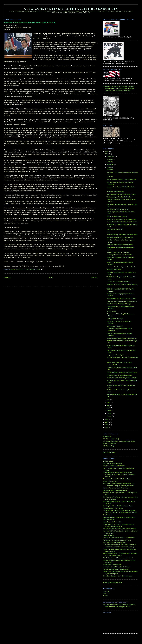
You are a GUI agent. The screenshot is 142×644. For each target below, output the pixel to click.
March (109, 411)
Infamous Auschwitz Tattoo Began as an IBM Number (119, 517)
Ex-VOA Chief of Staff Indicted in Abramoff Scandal (122, 222)
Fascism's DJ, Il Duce (113, 365)
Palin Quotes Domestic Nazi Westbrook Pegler (117, 479)
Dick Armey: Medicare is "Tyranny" (117, 217)
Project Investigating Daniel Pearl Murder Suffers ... (122, 338)
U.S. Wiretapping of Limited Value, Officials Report (122, 372)
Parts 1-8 (106, 591)
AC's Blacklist (107, 437)
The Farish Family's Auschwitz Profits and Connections (119, 529)
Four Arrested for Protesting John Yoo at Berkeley (121, 267)
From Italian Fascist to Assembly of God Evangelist (122, 378)
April (108, 408)
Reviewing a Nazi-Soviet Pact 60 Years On (119, 255)
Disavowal (110, 169)
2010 (107, 151)
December (110, 156)
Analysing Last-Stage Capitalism (116, 355)
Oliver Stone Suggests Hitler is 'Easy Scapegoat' (118, 576)
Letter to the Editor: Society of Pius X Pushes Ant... (122, 180)
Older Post (94, 278)
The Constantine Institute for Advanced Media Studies (119, 441)
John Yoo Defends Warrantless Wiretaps (119, 304)
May (108, 405)
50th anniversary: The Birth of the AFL (118, 209)
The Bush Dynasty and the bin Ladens (118, 252)
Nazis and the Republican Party (113, 464)
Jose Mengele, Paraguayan (115, 326)
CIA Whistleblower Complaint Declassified (119, 375)
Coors (108, 232)
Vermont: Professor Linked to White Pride (115, 488)
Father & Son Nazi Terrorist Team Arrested (116, 569)
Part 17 (105, 596)
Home (51, 278)
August (109, 167)
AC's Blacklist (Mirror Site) (111, 439)
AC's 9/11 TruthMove (109, 444)
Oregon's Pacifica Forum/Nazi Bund (114, 466)
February (110, 413)
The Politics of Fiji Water (114, 270)
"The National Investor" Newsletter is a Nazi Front (118, 558)
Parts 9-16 (106, 594)
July (108, 400)
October (109, 162)
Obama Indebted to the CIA (115, 229)
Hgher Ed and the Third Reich (112, 522)
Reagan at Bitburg (109, 535)
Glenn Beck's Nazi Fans (110, 481)
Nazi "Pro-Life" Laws (109, 452)
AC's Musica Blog (108, 446)
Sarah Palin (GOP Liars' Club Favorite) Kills (119, 245)
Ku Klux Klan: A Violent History (112, 565)
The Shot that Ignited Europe (115, 192)
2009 (107, 154)
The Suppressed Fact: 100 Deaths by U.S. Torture (121, 194)
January (109, 416)
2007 (107, 422)
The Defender (107, 515)
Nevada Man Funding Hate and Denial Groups (117, 540)
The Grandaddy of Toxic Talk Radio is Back (119, 197)
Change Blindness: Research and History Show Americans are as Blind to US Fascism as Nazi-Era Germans (119, 475)
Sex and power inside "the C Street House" (119, 362)
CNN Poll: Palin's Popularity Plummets (118, 282)
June (108, 403)
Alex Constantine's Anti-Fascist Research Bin (71, 9)
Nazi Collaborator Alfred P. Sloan (113, 508)
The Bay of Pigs (111, 311)
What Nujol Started (109, 520)
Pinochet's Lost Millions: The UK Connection (120, 237)
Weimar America (108, 461)
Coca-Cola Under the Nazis (115, 319)
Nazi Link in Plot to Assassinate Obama (115, 490)
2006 (107, 425)
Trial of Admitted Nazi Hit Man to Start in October (121, 299)
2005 (107, 427)
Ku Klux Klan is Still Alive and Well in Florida (116, 567)
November (110, 159)
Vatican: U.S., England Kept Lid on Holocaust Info (121, 219)
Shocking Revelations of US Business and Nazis (118, 506)
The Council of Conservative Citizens (114, 542)
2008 (107, 419)
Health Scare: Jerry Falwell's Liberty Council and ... (122, 301)
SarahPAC (110, 177)
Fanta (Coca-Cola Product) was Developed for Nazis (119, 538)
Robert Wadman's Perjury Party (113, 583)
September (110, 164)
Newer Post (7, 278)
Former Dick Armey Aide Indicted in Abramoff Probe (122, 235)
